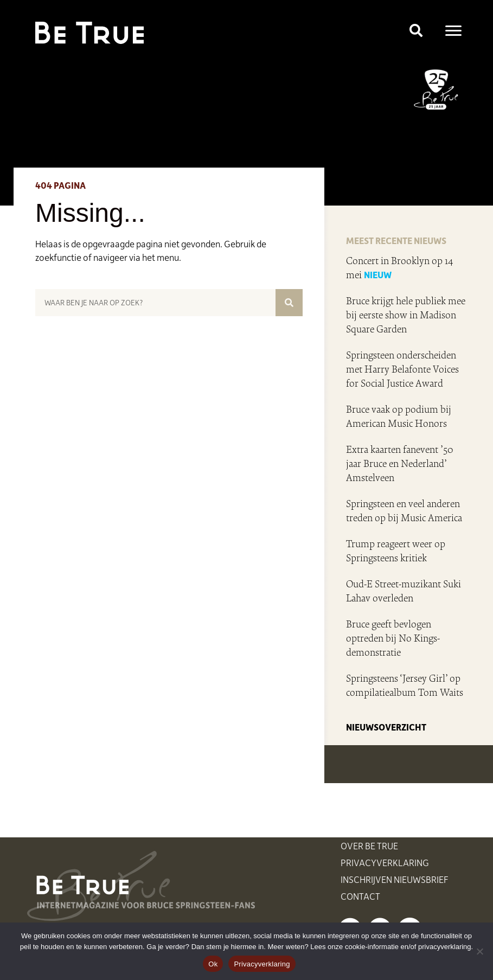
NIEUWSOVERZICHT (386, 727)
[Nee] (479, 951)
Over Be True (369, 846)
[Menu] (453, 31)
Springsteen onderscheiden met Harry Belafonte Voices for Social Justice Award (402, 369)
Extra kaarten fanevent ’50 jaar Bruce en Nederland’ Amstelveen (400, 464)
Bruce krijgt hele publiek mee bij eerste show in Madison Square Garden (406, 315)
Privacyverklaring (385, 862)
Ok (213, 964)
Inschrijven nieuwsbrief (395, 879)
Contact (360, 896)
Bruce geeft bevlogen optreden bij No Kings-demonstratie (393, 638)
